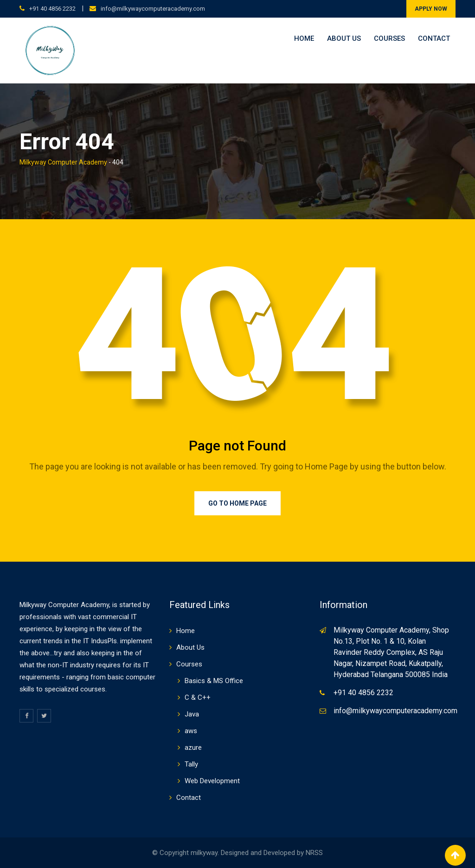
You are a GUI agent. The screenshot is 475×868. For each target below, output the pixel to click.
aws (191, 731)
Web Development (212, 781)
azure (193, 748)
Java (192, 714)
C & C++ (198, 697)
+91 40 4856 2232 (52, 9)
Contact (434, 38)
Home (304, 38)
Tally (191, 764)
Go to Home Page (237, 503)
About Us (344, 38)
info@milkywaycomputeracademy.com (153, 9)
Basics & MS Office (214, 681)
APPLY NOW (431, 9)
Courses (389, 38)
